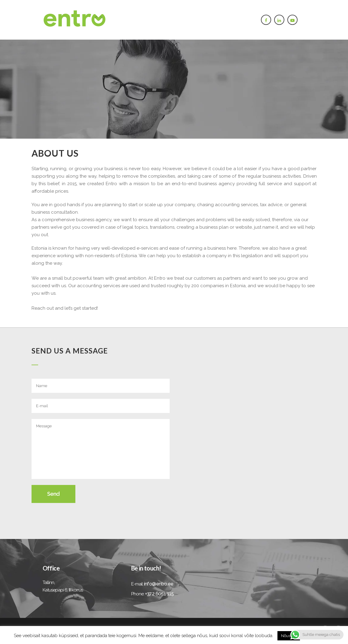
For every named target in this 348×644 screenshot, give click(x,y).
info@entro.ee (159, 584)
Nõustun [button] (289, 636)
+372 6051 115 (159, 594)
